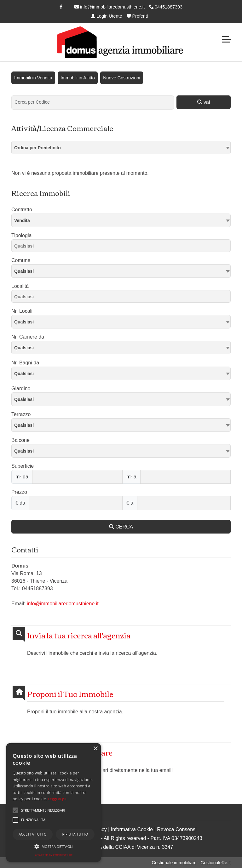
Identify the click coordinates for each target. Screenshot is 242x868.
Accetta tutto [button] (33, 834)
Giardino (21, 388)
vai (204, 102)
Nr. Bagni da (25, 363)
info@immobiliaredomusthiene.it (109, 7)
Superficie (23, 466)
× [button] (95, 749)
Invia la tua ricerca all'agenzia (79, 635)
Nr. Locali (22, 311)
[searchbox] (123, 247)
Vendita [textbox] (22, 220)
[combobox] (121, 148)
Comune (21, 260)
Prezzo (19, 492)
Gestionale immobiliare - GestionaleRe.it (191, 863)
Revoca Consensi (177, 829)
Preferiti (137, 16)
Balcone (20, 440)
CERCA (121, 527)
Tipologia (21, 235)
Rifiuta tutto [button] (75, 834)
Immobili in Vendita (33, 78)
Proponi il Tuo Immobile (70, 694)
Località (20, 286)
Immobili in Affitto (78, 78)
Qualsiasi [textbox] (24, 271)
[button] (15, 810)
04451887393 (166, 7)
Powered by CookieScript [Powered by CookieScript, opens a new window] (54, 855)
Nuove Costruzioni (122, 78)
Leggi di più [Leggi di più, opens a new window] (58, 799)
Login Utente (107, 16)
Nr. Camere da (28, 337)
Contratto (22, 210)
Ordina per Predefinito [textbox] (37, 148)
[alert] (54, 802)
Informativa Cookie (132, 829)
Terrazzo (21, 414)
